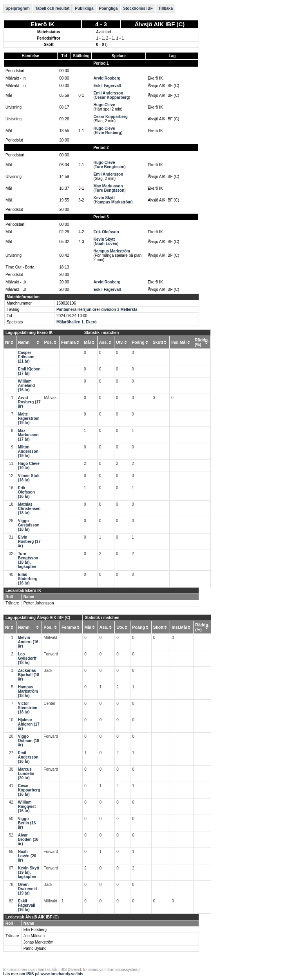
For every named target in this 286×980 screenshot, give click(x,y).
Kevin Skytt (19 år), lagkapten (29, 872)
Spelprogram (18, 8)
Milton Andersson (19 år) (28, 451)
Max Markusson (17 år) (28, 435)
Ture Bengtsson (110, 167)
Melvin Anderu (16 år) (28, 642)
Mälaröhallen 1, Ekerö (77, 322)
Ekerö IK (43, 24)
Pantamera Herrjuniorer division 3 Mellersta (97, 309)
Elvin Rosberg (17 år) (29, 542)
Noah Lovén (106, 244)
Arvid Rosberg (107, 78)
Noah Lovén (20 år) (27, 856)
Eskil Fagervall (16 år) (27, 905)
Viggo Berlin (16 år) (27, 823)
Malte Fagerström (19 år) (29, 418)
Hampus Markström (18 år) (28, 691)
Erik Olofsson (106, 232)
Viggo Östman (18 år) (29, 741)
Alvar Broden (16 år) (28, 839)
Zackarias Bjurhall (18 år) (29, 675)
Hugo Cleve (104, 105)
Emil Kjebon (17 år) (29, 371)
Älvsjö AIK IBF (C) (160, 24)
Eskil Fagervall (107, 86)
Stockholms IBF (138, 8)
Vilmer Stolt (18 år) (29, 478)
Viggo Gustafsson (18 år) (29, 525)
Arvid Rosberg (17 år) (29, 402)
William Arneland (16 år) (26, 386)
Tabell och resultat (52, 8)
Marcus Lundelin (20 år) (26, 774)
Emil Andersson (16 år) (28, 757)
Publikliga (84, 8)
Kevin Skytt (104, 198)
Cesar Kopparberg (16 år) (29, 790)
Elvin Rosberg (108, 133)
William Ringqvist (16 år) (27, 807)
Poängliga (109, 8)
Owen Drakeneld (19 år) (27, 889)
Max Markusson (108, 186)
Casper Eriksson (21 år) (26, 357)
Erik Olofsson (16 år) (26, 492)
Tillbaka (166, 8)
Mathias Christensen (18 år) (29, 509)
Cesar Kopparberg (112, 97)
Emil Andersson (109, 93)
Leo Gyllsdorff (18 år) (27, 658)
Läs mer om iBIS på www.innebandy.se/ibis (43, 974)
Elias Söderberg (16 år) (28, 579)
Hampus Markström (113, 202)
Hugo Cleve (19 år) (29, 466)
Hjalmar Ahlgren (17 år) (29, 724)
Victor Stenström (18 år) (28, 708)
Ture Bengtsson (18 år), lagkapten (28, 560)
